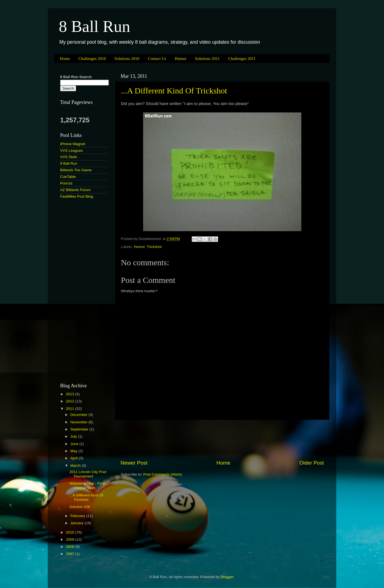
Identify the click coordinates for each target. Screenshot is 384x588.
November (79, 422)
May (74, 451)
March (76, 466)
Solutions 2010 (127, 59)
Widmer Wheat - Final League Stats (87, 486)
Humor (181, 59)
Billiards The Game (76, 170)
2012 (71, 401)
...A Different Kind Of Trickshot (174, 91)
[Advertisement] (222, 440)
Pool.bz (66, 183)
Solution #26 (80, 507)
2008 (71, 547)
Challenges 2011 (242, 59)
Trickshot (154, 247)
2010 (71, 532)
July (74, 436)
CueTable (68, 177)
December (79, 415)
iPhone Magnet (73, 144)
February (78, 516)
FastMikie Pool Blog (76, 196)
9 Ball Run (69, 163)
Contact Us (157, 59)
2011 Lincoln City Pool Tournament (88, 474)
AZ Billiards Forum (75, 190)
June (75, 444)
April (75, 458)
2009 (71, 539)
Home (65, 59)
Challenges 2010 (92, 59)
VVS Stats (69, 157)
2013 (71, 394)
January (77, 523)
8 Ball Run (94, 26)
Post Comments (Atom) (163, 474)
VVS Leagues (72, 151)
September (80, 429)
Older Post (312, 463)
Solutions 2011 (207, 59)
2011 (71, 409)
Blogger (227, 577)
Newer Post (134, 463)
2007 (71, 554)
